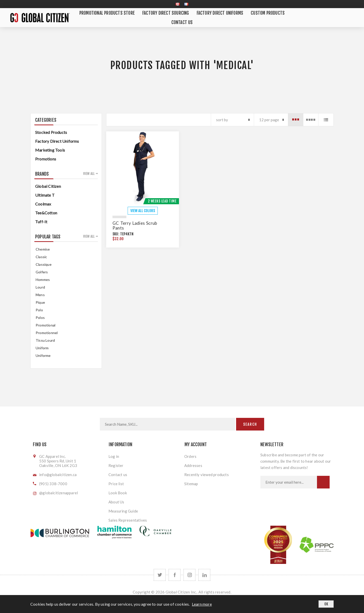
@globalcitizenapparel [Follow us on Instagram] (59, 493)
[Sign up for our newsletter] (289, 482)
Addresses (193, 465)
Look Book (118, 493)
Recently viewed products (207, 475)
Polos (40, 318)
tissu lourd (45, 340)
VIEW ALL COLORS (143, 211)
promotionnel (47, 333)
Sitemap (191, 484)
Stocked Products (51, 132)
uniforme (43, 355)
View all (89, 174)
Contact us (118, 475)
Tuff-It (41, 222)
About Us (116, 502)
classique (44, 264)
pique (40, 302)
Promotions (46, 159)
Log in (114, 456)
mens (40, 295)
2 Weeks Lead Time (162, 201)
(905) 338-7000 (53, 484)
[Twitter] (160, 575)
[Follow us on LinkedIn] (204, 575)
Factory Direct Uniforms (57, 141)
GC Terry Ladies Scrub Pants (135, 226)
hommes (43, 280)
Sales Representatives (128, 520)
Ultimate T (45, 195)
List (326, 120)
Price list (116, 484)
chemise (43, 249)
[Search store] (167, 424)
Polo (39, 310)
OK (326, 604)
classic (41, 257)
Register (116, 465)
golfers (42, 272)
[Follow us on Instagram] (189, 575)
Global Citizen (48, 186)
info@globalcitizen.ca (58, 475)
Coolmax (43, 204)
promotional (45, 325)
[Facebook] (175, 575)
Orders (190, 456)
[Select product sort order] (232, 120)
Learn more (202, 604)
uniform (42, 348)
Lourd (40, 287)
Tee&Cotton (46, 213)
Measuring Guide (123, 511)
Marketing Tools (50, 150)
